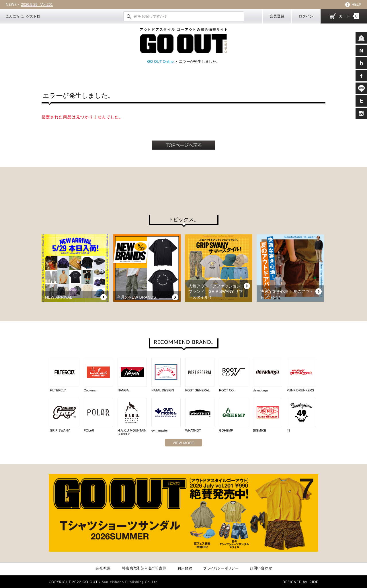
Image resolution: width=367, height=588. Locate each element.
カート (349, 16)
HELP (356, 4)
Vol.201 (37, 5)
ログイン (306, 16)
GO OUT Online (160, 61)
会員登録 (277, 16)
